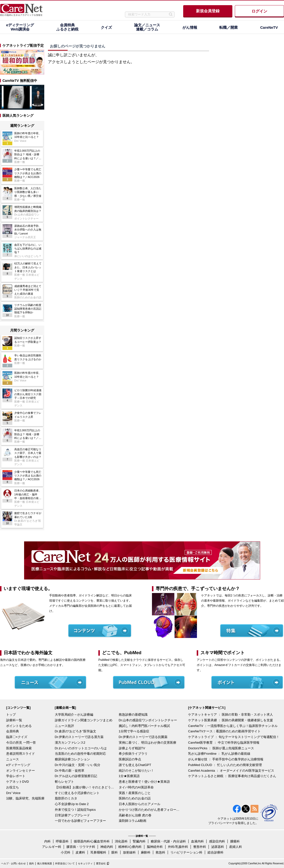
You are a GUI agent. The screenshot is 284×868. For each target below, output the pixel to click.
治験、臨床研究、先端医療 (25, 798)
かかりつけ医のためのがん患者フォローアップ (149, 810)
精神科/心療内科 (130, 847)
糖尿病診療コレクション (72, 759)
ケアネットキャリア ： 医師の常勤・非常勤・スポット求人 (231, 715)
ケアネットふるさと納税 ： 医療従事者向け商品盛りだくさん (232, 776)
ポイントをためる (19, 726)
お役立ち (13, 787)
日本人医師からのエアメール (140, 804)
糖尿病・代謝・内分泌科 (168, 841)
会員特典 (13, 731)
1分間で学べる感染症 (134, 731)
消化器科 (121, 841)
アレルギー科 (52, 847)
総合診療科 (216, 852)
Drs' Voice (13, 793)
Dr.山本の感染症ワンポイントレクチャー (148, 720)
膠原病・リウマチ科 (81, 847)
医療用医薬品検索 (19, 748)
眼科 (115, 852)
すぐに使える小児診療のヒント (77, 793)
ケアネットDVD (17, 782)
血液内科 (197, 841)
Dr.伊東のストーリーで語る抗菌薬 (143, 737)
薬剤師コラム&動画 (133, 821)
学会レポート (16, 776)
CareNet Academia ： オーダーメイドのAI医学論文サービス (231, 771)
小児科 (66, 852)
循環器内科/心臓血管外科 (92, 841)
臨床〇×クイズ (17, 737)
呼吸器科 (62, 841)
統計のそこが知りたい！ (136, 771)
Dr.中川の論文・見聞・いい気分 (78, 765)
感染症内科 (217, 841)
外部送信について (65, 863)
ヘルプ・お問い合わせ (14, 863)
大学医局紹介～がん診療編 (74, 715)
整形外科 (200, 847)
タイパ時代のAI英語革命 (136, 787)
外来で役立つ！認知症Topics (75, 810)
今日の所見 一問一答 (21, 743)
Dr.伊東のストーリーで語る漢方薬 (79, 737)
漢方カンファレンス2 (70, 743)
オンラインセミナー (21, 771)
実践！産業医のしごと (135, 793)
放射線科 (129, 852)
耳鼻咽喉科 (98, 852)
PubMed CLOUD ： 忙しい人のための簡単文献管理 (225, 765)
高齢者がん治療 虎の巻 (135, 815)
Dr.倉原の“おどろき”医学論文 (75, 731)
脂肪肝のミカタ (66, 798)
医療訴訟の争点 (130, 759)
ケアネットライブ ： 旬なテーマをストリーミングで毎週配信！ (234, 737)
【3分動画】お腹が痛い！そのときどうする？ (86, 787)
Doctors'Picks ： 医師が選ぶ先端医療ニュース (221, 748)
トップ (11, 715)
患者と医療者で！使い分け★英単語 (144, 782)
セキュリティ (85, 863)
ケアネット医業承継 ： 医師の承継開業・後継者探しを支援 (231, 720)
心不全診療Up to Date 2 (72, 804)
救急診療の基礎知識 (133, 715)
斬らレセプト (64, 782)
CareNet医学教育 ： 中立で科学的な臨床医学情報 (224, 743)
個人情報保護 (45, 863)
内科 (47, 841)
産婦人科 (236, 847)
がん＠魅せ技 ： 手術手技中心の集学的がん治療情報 (226, 759)
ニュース (13, 759)
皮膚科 (80, 852)
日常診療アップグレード (72, 815)
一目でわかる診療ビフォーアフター (80, 821)
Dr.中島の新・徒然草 (70, 771)
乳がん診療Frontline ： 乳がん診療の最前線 (219, 754)
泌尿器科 (218, 847)
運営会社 (101, 863)
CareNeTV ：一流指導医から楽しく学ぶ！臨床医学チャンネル (233, 726)
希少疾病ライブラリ (133, 754)
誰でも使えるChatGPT (135, 765)
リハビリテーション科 (186, 852)
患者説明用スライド (21, 754)
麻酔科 (146, 852)
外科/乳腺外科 (178, 847)
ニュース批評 (64, 726)
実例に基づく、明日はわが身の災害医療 (148, 743)
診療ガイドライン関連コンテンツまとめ (84, 720)
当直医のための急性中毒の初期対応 (80, 754)
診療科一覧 (14, 720)
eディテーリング (18, 765)
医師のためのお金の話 (135, 798)
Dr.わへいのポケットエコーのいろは (81, 748)
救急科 (160, 852)
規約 (31, 863)
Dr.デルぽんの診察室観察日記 (76, 776)
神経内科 (107, 847)
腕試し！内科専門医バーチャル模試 (144, 726)
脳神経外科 (155, 847)
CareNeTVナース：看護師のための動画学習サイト (224, 731)
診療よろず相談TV (132, 748)
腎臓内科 (139, 841)
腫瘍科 (235, 841)
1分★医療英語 (129, 776)
